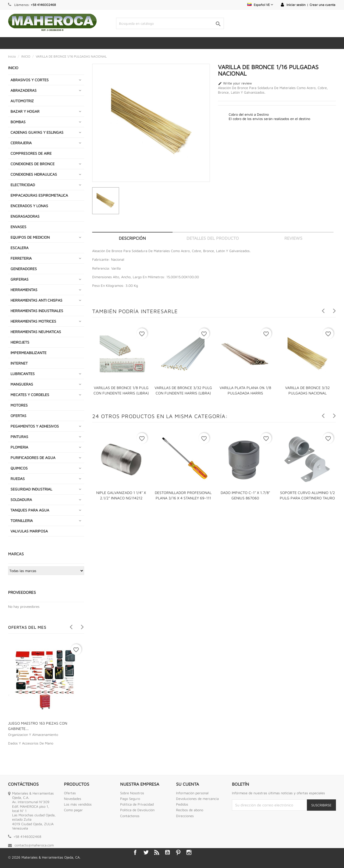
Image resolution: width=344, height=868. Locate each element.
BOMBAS (18, 122)
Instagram (189, 852)
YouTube (167, 852)
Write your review (235, 83)
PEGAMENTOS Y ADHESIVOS (35, 426)
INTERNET (19, 363)
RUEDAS (18, 479)
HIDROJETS (20, 342)
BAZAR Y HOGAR (25, 111)
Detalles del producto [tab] (213, 238)
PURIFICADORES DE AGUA (33, 458)
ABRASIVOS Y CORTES (30, 80)
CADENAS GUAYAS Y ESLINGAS (37, 132)
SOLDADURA (21, 500)
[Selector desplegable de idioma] (260, 5)
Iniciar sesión (296, 5)
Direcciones (185, 816)
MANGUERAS (22, 384)
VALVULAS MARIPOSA (29, 531)
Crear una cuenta (322, 5)
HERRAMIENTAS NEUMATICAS (36, 332)
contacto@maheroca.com (34, 845)
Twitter (146, 852)
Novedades (73, 799)
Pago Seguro (130, 799)
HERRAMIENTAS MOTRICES (33, 321)
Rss (157, 852)
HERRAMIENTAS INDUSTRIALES (37, 311)
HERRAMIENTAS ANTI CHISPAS (36, 300)
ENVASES (18, 227)
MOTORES (19, 405)
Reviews (293, 238)
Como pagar (73, 810)
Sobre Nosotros (132, 793)
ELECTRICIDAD (23, 185)
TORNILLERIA (22, 521)
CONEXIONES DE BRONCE (33, 164)
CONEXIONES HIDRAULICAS (34, 174)
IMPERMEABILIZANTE (28, 353)
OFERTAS (18, 416)
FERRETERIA (21, 258)
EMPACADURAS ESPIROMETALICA (39, 195)
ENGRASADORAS (25, 216)
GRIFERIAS (19, 279)
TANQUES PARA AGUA (30, 510)
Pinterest (178, 852)
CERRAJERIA (21, 143)
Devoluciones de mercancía (197, 799)
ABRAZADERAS (24, 90)
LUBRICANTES (23, 374)
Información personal (192, 793)
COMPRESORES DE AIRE (31, 153)
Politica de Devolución (137, 810)
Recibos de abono (190, 810)
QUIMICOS (19, 468)
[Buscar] (170, 23)
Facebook (135, 852)
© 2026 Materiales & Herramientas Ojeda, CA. (44, 857)
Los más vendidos (78, 804)
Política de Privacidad (137, 804)
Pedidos (182, 804)
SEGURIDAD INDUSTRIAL (31, 489)
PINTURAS (19, 437)
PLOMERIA (19, 447)
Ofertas (70, 793)
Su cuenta (187, 784)
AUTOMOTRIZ (22, 101)
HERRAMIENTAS (24, 290)
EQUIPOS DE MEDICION (30, 237)
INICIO (13, 68)
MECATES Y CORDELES (30, 395)
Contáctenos (130, 816)
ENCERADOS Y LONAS (29, 206)
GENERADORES (24, 269)
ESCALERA (19, 248)
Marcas (16, 554)
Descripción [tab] (132, 238)
